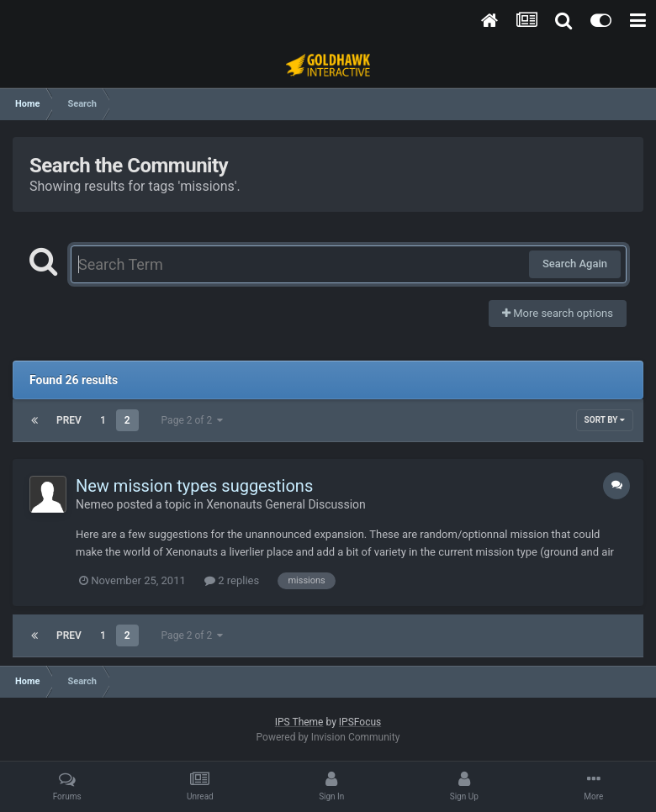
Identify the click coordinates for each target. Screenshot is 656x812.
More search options (558, 313)
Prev (69, 420)
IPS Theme (299, 722)
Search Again (575, 264)
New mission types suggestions (194, 486)
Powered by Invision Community (328, 737)
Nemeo (95, 504)
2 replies (232, 580)
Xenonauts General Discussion (286, 504)
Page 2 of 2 (193, 420)
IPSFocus (360, 722)
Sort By (605, 420)
